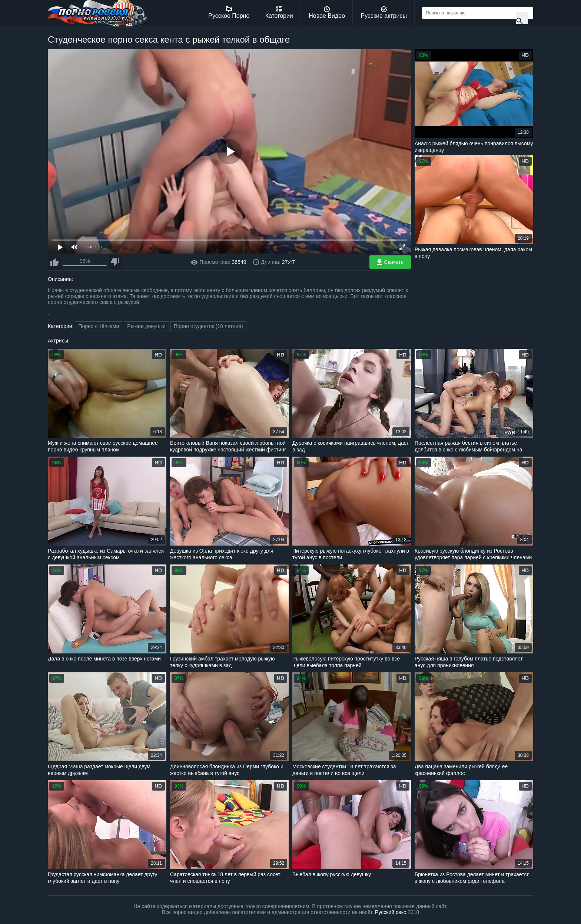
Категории (279, 13)
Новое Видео (327, 13)
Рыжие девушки (146, 326)
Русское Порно (229, 13)
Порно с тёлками (99, 326)
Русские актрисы (384, 13)
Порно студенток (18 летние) (208, 326)
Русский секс (391, 912)
